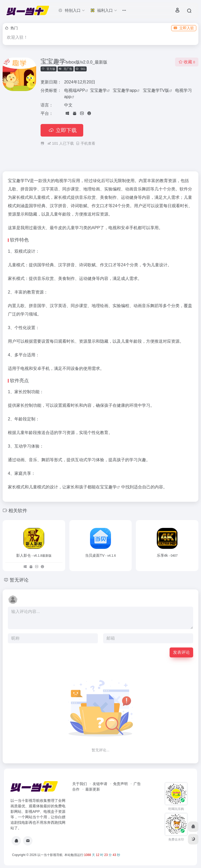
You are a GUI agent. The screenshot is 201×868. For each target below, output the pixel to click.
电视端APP (75, 90)
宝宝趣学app (125, 90)
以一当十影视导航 (50, 855)
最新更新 (93, 789)
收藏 (187, 62)
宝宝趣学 (98, 90)
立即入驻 (184, 28)
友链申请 (100, 784)
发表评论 (181, 652)
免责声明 (120, 784)
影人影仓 (34, 555)
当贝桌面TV (100, 555)
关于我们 (80, 784)
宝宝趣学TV (19, 181)
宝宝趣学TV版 (156, 90)
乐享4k (167, 555)
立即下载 (62, 130)
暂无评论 (19, 580)
